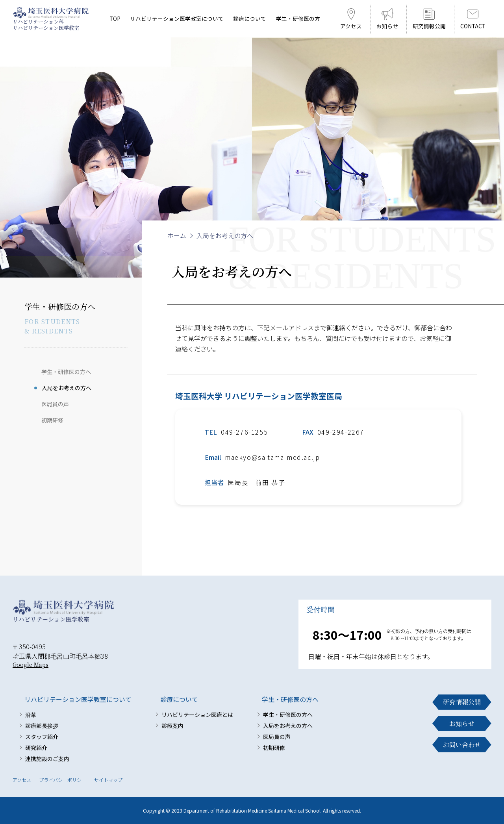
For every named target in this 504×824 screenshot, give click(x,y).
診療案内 (172, 726)
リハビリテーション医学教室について (177, 19)
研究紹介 (36, 748)
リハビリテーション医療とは (197, 715)
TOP (115, 19)
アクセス (22, 780)
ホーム (177, 235)
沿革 (31, 715)
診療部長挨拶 (42, 726)
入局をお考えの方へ (67, 388)
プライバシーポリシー (63, 780)
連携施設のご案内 (47, 759)
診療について (250, 19)
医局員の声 (55, 404)
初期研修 (52, 420)
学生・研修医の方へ (66, 372)
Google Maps (31, 665)
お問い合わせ (462, 745)
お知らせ (462, 724)
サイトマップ (108, 780)
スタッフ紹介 (42, 737)
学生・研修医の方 (298, 19)
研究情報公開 (462, 702)
